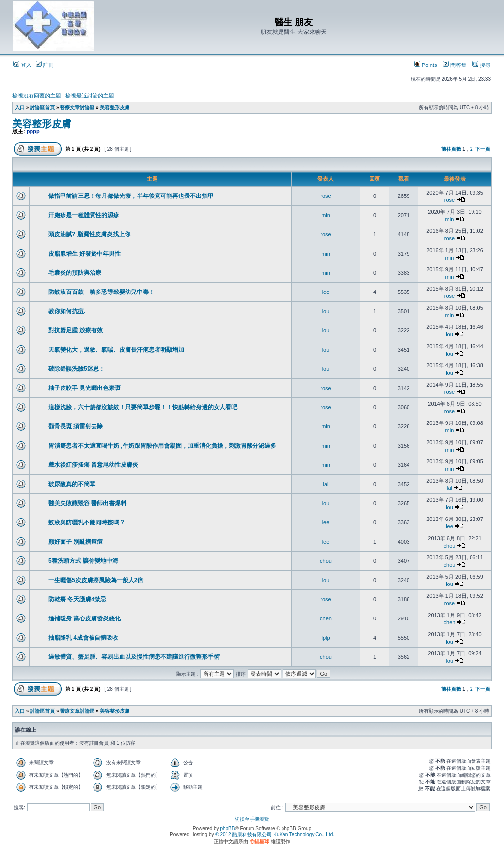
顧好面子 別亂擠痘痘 (76, 542)
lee (326, 292)
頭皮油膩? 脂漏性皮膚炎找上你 (89, 234)
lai (326, 484)
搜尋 (482, 65)
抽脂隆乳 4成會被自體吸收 (83, 638)
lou (326, 311)
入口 (20, 108)
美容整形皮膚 (115, 108)
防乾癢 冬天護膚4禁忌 (77, 599)
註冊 (45, 65)
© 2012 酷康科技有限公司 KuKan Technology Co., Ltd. (275, 834)
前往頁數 (451, 149)
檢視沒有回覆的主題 (37, 96)
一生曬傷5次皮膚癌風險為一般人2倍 (96, 580)
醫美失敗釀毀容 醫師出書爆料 (87, 503)
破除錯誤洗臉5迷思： (77, 369)
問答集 (455, 65)
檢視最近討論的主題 (90, 96)
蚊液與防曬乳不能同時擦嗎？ (87, 522)
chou (450, 546)
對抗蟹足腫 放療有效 (76, 330)
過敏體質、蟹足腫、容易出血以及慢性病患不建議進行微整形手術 (134, 657)
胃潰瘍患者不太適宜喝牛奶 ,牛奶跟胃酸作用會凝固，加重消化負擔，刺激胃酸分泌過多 (162, 446)
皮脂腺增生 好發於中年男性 (84, 254)
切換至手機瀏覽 (252, 819)
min (326, 215)
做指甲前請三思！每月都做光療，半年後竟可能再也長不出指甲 (131, 196)
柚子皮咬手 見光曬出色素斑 (84, 388)
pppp (33, 131)
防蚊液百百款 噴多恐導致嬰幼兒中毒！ (101, 292)
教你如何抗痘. (67, 311)
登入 (22, 65)
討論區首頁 (42, 108)
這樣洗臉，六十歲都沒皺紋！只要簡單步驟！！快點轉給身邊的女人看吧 (143, 407)
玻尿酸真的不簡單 (72, 484)
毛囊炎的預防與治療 (75, 273)
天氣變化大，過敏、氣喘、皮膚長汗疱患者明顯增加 (116, 350)
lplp (326, 638)
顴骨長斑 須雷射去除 (76, 426)
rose (326, 196)
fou (450, 661)
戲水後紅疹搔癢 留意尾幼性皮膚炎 (93, 465)
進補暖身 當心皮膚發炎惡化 (84, 618)
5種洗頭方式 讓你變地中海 (83, 561)
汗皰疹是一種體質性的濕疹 (84, 215)
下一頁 (483, 149)
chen (326, 618)
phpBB (227, 829)
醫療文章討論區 (77, 108)
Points (426, 65)
